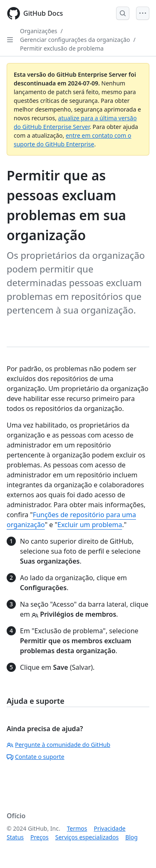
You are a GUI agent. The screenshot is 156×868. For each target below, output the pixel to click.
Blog (131, 837)
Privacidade (110, 828)
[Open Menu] (143, 13)
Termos (77, 828)
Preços (40, 837)
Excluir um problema (90, 525)
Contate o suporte (36, 757)
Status (15, 837)
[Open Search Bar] (123, 13)
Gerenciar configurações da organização (75, 40)
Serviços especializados (87, 837)
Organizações (39, 31)
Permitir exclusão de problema (62, 48)
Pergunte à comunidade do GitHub (58, 745)
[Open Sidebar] (10, 40)
